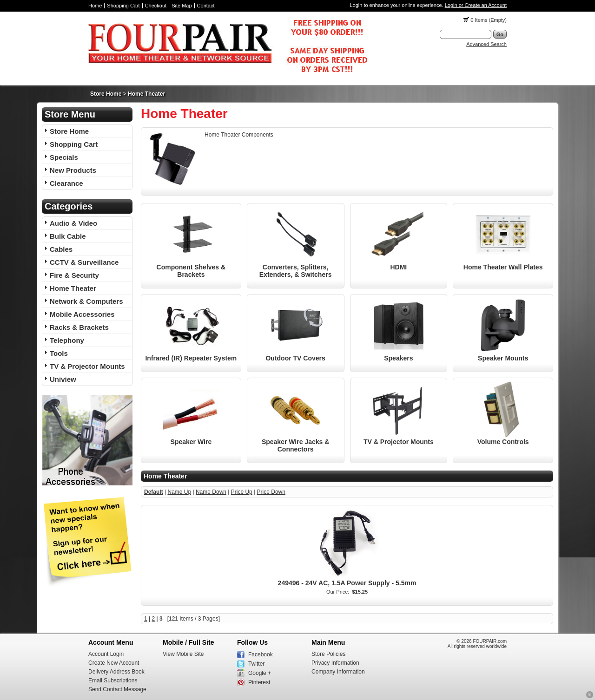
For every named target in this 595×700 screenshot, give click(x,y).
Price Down (271, 492)
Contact (206, 6)
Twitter (256, 664)
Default (154, 492)
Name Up (179, 492)
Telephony (67, 340)
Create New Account (114, 663)
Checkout (156, 6)
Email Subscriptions (113, 680)
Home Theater (146, 94)
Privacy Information (335, 663)
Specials (64, 157)
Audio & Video (73, 223)
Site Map (182, 6)
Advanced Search (486, 44)
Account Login (106, 654)
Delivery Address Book (116, 672)
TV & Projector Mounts (87, 366)
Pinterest (259, 682)
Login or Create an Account (476, 5)
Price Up (242, 492)
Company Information (338, 672)
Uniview (63, 379)
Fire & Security (74, 275)
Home (95, 6)
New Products (73, 170)
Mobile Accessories (82, 314)
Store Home (106, 94)
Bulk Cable (68, 236)
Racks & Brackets (79, 327)
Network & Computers (86, 301)
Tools (59, 353)
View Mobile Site (183, 654)
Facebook (261, 654)
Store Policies (328, 654)
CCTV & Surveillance (84, 262)
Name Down (211, 492)
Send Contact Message (117, 689)
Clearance (66, 183)
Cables (61, 249)
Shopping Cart (123, 6)
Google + (260, 673)
